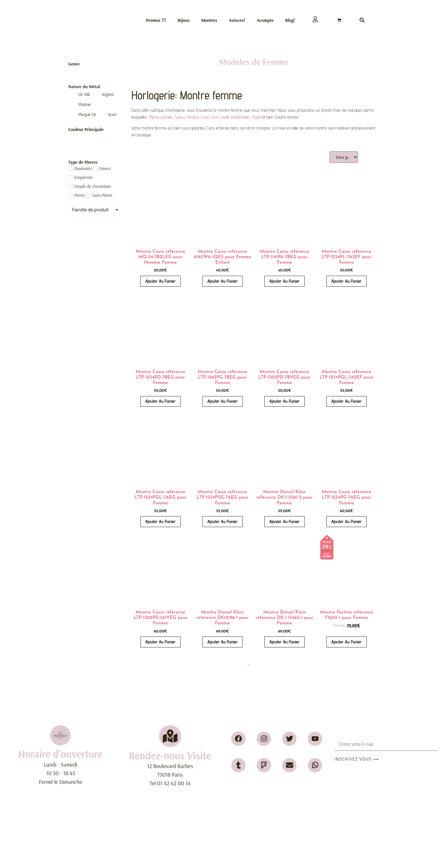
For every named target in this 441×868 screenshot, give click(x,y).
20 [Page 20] (277, 664)
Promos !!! (156, 20)
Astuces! (237, 20)
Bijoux (183, 20)
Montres (209, 20)
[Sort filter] (344, 157)
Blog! (290, 20)
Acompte (265, 20)
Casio (205, 117)
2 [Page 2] (227, 664)
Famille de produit (90, 210)
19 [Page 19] (267, 664)
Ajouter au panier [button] (160, 281)
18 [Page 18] (257, 664)
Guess (180, 117)
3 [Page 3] (234, 664)
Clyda (256, 117)
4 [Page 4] (241, 664)
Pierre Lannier (161, 117)
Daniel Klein (240, 117)
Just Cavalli (220, 117)
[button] (362, 20)
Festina (193, 117)
